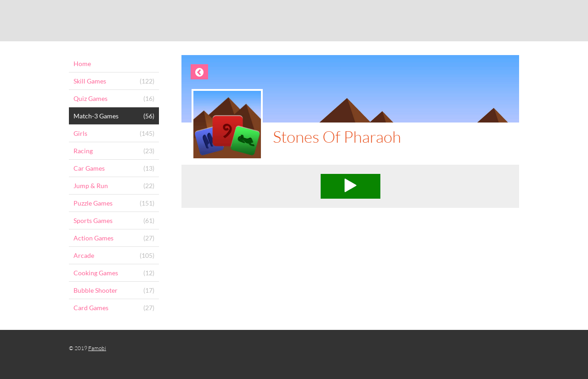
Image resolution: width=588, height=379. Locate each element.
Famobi (97, 348)
